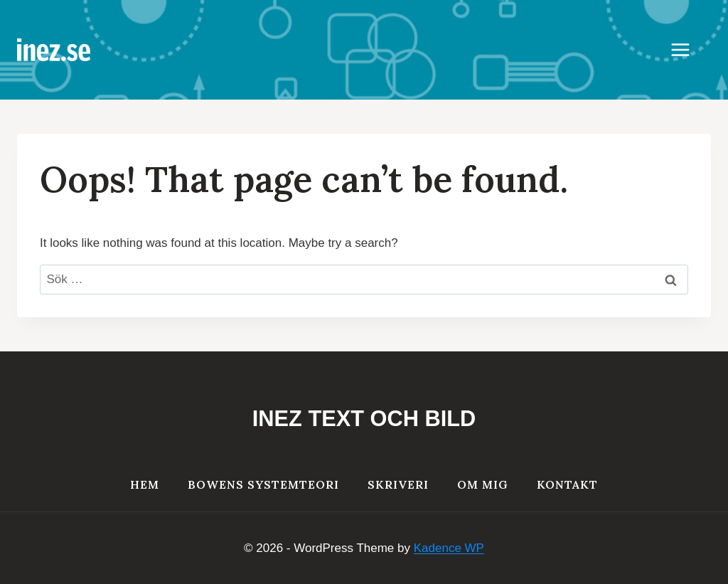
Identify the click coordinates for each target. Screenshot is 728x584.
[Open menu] (687, 49)
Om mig (483, 484)
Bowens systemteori (263, 484)
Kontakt (567, 484)
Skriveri (398, 484)
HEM (145, 484)
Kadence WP (449, 548)
